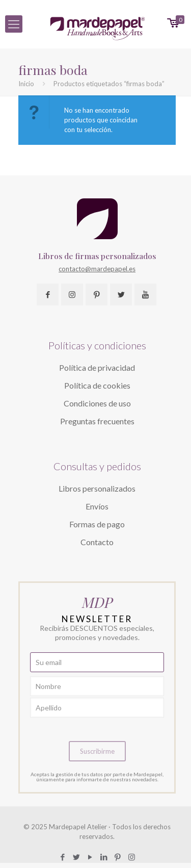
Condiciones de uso (97, 403)
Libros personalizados (97, 488)
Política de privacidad (97, 367)
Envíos (97, 506)
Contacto (97, 542)
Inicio (26, 84)
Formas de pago (97, 524)
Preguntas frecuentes (97, 421)
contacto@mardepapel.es (97, 269)
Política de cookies (97, 385)
